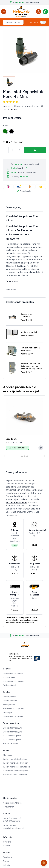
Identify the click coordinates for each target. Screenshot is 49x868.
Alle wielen (8, 755)
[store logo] (21, 12)
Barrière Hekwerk (11, 744)
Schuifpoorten (9, 705)
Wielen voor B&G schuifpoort (16, 763)
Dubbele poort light (29, 332)
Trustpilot (14, 654)
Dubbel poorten (10, 701)
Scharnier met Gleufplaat (27, 315)
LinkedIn (7, 865)
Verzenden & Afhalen (16, 502)
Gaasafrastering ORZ (12, 740)
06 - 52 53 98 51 (10, 826)
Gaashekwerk (9, 677)
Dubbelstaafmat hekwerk (14, 673)
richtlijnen (22, 658)
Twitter (6, 861)
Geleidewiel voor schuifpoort (16, 771)
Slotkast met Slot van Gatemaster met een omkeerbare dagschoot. (31, 366)
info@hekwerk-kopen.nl (14, 828)
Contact (6, 846)
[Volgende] (45, 456)
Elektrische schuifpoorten (14, 708)
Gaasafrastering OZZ (12, 736)
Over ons (7, 842)
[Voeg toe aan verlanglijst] (41, 448)
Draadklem (11, 439)
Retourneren (9, 807)
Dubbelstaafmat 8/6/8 (13, 732)
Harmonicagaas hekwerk (14, 681)
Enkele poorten (10, 697)
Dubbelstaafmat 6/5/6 (12, 728)
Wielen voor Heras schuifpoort (16, 767)
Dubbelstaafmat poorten (14, 716)
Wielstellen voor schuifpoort (15, 775)
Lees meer (11, 289)
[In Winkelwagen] (17, 448)
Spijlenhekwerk (10, 685)
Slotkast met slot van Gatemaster (30, 349)
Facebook (8, 857)
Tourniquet (8, 712)
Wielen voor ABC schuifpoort (16, 759)
